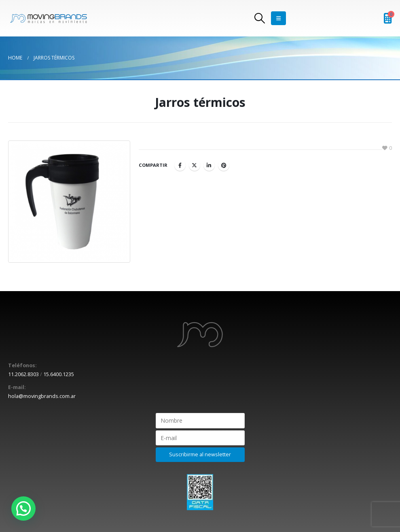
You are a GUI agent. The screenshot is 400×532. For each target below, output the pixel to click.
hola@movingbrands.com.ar (42, 396)
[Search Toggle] (259, 18)
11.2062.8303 (23, 374)
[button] (23, 509)
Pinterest (224, 165)
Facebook (180, 165)
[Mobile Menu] (278, 18)
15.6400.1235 (59, 374)
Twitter (195, 165)
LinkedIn (209, 165)
